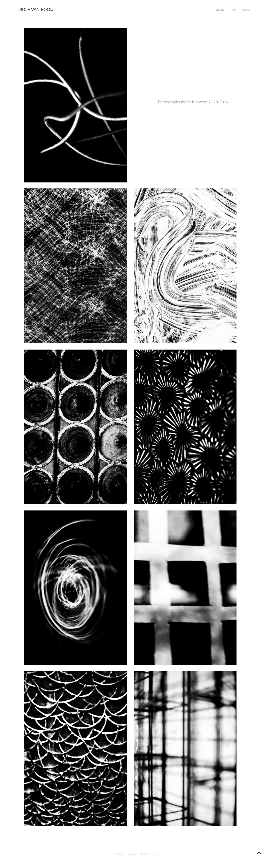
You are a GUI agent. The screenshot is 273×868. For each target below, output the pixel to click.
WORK (220, 10)
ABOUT (247, 10)
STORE (233, 10)
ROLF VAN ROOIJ (36, 9)
